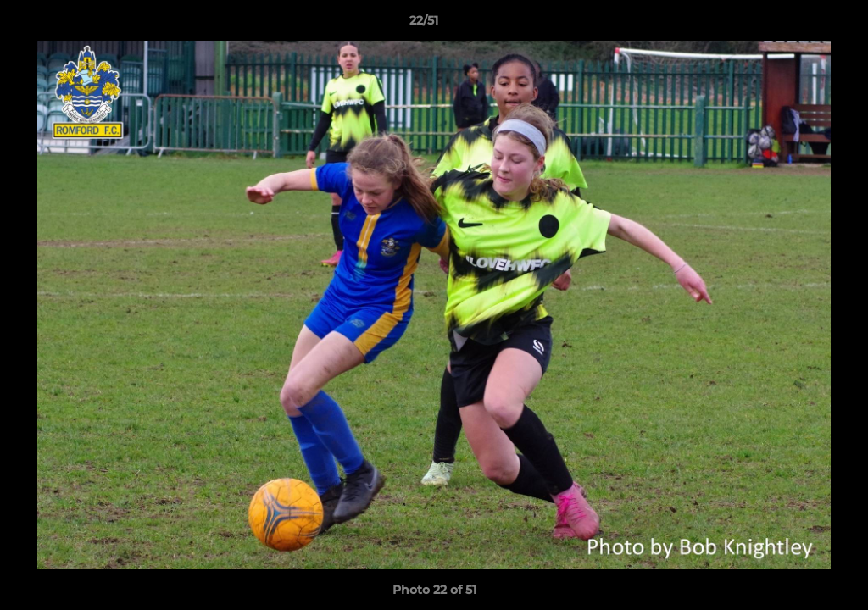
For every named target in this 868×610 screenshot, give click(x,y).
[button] (797, 25)
